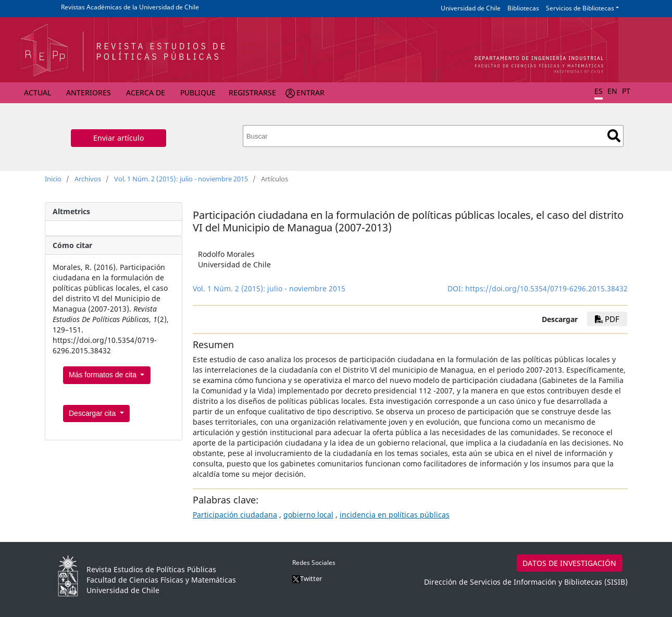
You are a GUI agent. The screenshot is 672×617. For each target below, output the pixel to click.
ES (599, 91)
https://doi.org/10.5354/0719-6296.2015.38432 (546, 288)
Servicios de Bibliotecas (580, 8)
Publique (198, 92)
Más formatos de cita (104, 375)
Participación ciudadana (235, 515)
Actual (38, 92)
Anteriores (89, 92)
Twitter (307, 578)
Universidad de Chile (471, 8)
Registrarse (252, 92)
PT (626, 91)
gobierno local (308, 515)
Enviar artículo (119, 138)
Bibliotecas (523, 8)
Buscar (614, 136)
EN (612, 91)
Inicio (53, 179)
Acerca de (146, 92)
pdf (607, 319)
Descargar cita (93, 413)
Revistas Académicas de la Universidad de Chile (130, 7)
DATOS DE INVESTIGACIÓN (569, 563)
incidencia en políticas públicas (395, 515)
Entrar (310, 92)
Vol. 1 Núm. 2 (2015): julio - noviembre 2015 (181, 179)
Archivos (88, 179)
